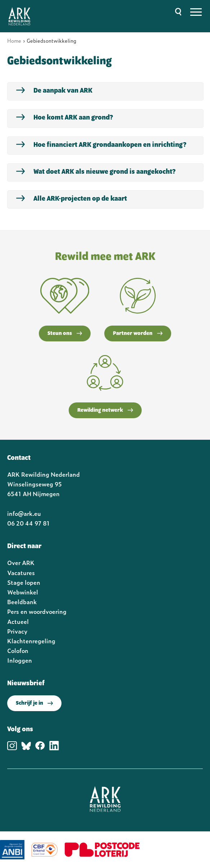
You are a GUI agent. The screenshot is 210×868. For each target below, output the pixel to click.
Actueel (18, 621)
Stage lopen (24, 582)
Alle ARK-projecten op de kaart (80, 199)
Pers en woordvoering (37, 611)
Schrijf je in (34, 703)
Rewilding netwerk (105, 410)
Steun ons (65, 333)
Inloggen (20, 660)
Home (14, 40)
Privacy (17, 631)
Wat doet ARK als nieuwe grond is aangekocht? (104, 172)
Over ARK (21, 563)
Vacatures (21, 573)
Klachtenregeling (31, 641)
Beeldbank (22, 602)
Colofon (18, 650)
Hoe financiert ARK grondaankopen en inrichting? (110, 145)
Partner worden (138, 333)
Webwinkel (23, 592)
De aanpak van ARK (63, 91)
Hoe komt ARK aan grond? (73, 118)
